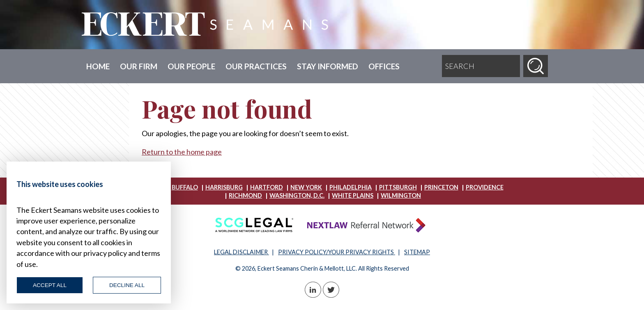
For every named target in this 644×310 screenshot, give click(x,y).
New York (306, 187)
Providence (485, 187)
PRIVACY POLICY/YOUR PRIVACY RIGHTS (337, 252)
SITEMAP (417, 252)
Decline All (127, 285)
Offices (384, 66)
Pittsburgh (398, 187)
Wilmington (401, 195)
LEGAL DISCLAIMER (241, 252)
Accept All (50, 285)
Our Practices (256, 66)
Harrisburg (224, 187)
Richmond (245, 195)
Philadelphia (351, 187)
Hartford (267, 187)
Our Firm (139, 66)
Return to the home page (182, 152)
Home (98, 66)
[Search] (536, 66)
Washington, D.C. (297, 195)
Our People (191, 66)
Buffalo (185, 187)
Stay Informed (328, 66)
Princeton (441, 187)
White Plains (353, 195)
